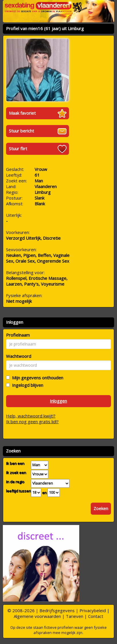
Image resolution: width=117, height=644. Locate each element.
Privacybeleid (93, 610)
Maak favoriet (22, 113)
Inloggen (58, 401)
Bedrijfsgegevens (57, 610)
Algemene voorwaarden (37, 616)
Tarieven (75, 616)
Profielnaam (18, 335)
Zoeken (101, 508)
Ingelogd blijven (26, 385)
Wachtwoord (19, 356)
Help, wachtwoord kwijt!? (31, 416)
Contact (96, 616)
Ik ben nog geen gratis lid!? (32, 421)
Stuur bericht (21, 131)
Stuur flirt (18, 149)
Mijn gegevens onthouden (36, 378)
